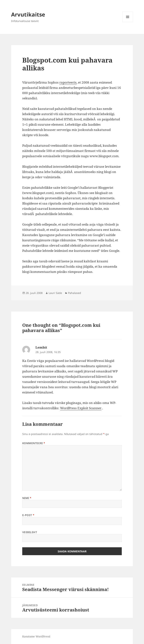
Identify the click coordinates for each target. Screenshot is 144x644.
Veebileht (30, 532)
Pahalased (75, 293)
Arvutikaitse (28, 14)
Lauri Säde (55, 293)
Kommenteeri (34, 443)
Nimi (27, 498)
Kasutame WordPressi (36, 636)
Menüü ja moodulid (128, 22)
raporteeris (68, 82)
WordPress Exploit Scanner (81, 408)
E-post (28, 515)
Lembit (41, 347)
